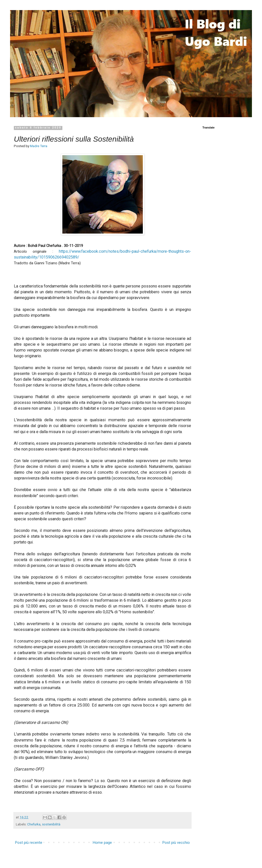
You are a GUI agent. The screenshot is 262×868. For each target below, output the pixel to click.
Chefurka (34, 824)
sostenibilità (51, 824)
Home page (102, 843)
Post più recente (29, 843)
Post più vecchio (176, 843)
